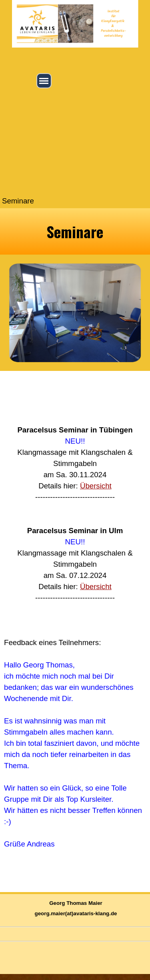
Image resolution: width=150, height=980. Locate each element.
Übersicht (96, 486)
